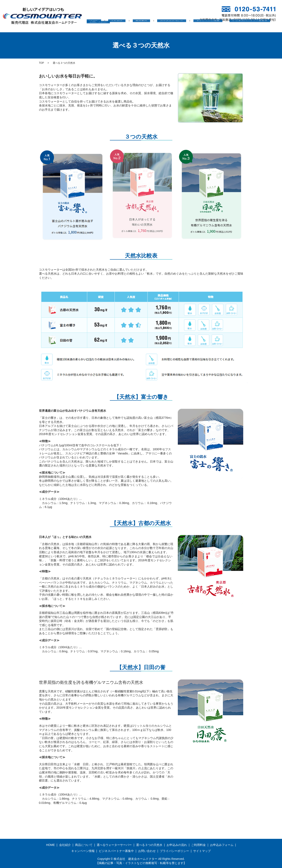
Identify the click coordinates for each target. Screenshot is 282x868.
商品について (84, 845)
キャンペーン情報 (194, 27)
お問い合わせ (263, 27)
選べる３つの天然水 (149, 845)
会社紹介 (119, 27)
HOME (102, 27)
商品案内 (138, 27)
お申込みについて (163, 27)
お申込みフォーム (222, 845)
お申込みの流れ (177, 845)
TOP (41, 63)
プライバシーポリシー (174, 851)
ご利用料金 (198, 845)
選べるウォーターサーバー (114, 845)
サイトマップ (202, 851)
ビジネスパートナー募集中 (230, 27)
